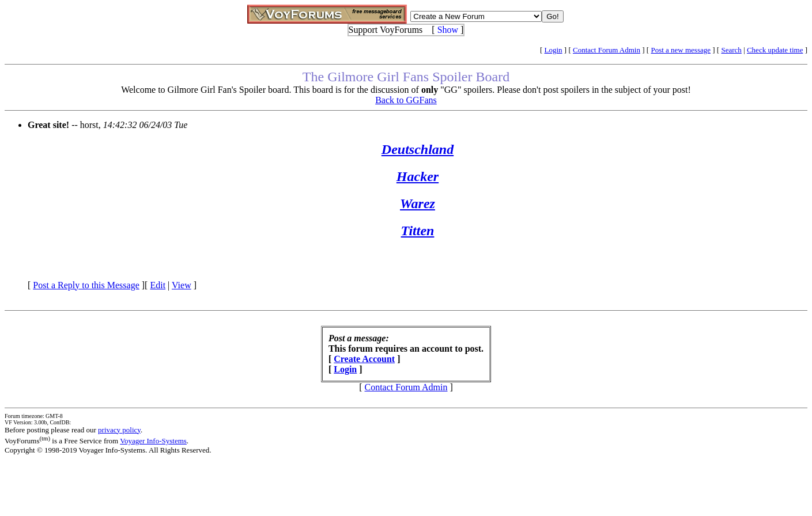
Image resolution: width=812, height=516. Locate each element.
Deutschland (418, 149)
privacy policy (119, 430)
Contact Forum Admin (607, 50)
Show (448, 30)
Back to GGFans (406, 100)
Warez (418, 204)
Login (554, 50)
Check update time (775, 50)
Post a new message (681, 50)
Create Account (364, 359)
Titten (418, 231)
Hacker (418, 176)
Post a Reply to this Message (86, 285)
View (182, 285)
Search (731, 50)
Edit (158, 285)
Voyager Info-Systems (153, 441)
